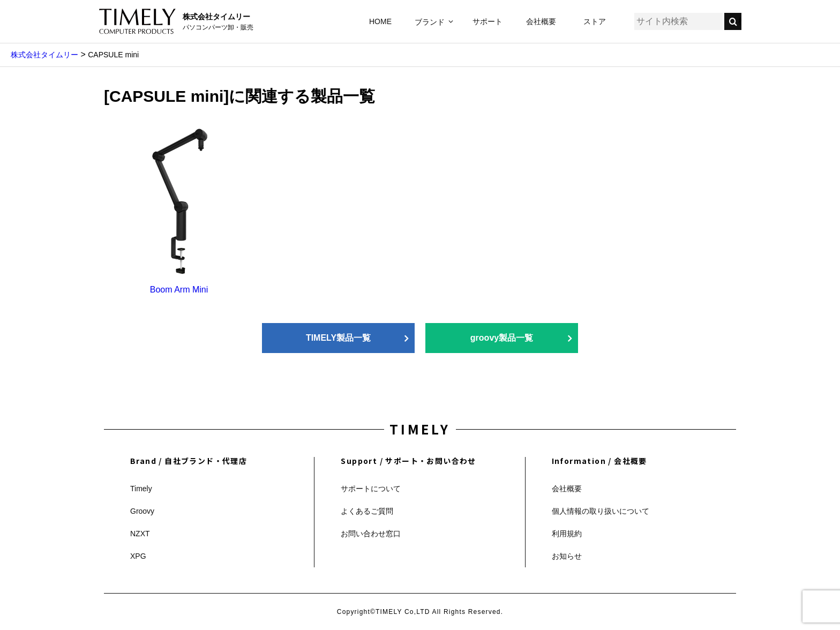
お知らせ (567, 556)
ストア (595, 21)
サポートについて (371, 489)
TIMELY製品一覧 (338, 338)
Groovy (142, 511)
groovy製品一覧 (502, 338)
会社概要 (541, 21)
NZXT (140, 534)
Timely (141, 489)
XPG (138, 556)
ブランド (430, 22)
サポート (487, 21)
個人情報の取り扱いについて (601, 511)
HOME (380, 21)
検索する (740, 21)
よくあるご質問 (367, 511)
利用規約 (567, 534)
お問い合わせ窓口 (371, 534)
